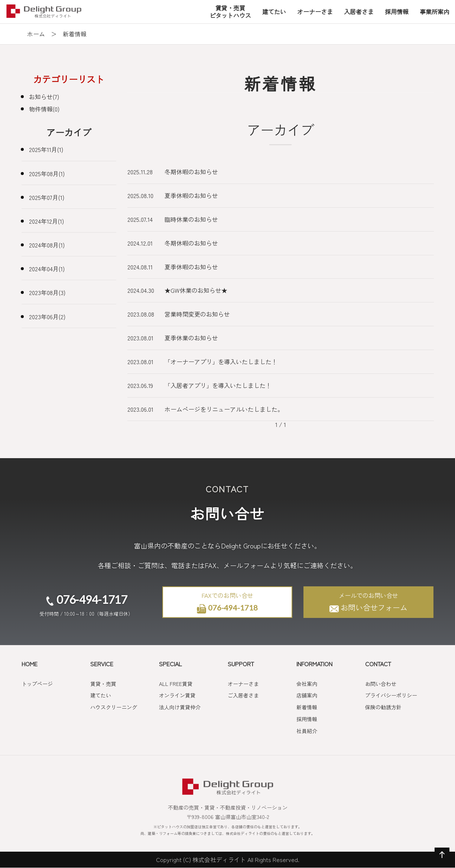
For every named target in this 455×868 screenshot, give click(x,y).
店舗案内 (307, 695)
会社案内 (307, 684)
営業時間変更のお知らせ (197, 314)
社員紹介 (307, 731)
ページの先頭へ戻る (441, 862)
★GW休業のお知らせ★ (196, 290)
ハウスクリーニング (114, 707)
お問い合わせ (381, 684)
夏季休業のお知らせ (191, 338)
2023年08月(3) (47, 292)
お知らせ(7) (44, 97)
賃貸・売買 (103, 684)
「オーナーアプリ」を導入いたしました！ (221, 362)
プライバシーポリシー (391, 695)
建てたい (101, 695)
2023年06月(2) (47, 317)
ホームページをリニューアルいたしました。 (224, 409)
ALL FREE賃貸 (176, 684)
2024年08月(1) (47, 245)
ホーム (36, 34)
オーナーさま (243, 684)
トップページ (37, 684)
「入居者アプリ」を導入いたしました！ (218, 385)
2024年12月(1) (46, 221)
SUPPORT (241, 664)
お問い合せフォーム (368, 602)
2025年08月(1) (47, 174)
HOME (30, 664)
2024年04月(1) (47, 269)
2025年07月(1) (47, 197)
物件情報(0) (44, 109)
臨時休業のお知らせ (191, 219)
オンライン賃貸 (177, 695)
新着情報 (307, 707)
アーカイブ (69, 132)
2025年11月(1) (46, 149)
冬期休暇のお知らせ (191, 172)
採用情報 (307, 719)
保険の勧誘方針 (383, 707)
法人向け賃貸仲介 (180, 707)
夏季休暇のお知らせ (191, 195)
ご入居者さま (243, 695)
